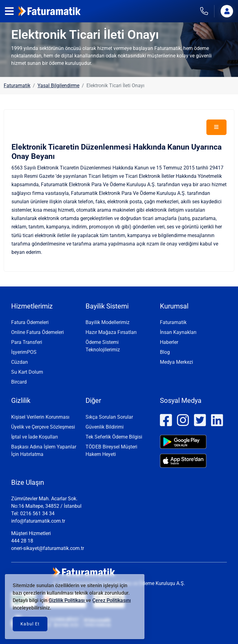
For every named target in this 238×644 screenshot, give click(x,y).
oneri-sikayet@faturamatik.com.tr (48, 548)
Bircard (19, 382)
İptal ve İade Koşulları (35, 437)
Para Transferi (27, 342)
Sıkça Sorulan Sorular (109, 417)
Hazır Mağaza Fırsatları (111, 332)
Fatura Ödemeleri (30, 322)
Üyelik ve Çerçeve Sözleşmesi (43, 427)
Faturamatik (17, 86)
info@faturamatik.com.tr (38, 521)
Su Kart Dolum (27, 372)
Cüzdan (20, 362)
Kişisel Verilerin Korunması (40, 417)
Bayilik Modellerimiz (108, 322)
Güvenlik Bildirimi (105, 427)
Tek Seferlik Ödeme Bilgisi (114, 437)
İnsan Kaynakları (178, 332)
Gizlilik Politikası (67, 600)
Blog (165, 352)
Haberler (169, 342)
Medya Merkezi (176, 362)
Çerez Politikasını (112, 600)
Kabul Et (30, 624)
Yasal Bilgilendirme (58, 86)
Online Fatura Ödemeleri (37, 332)
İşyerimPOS (24, 352)
